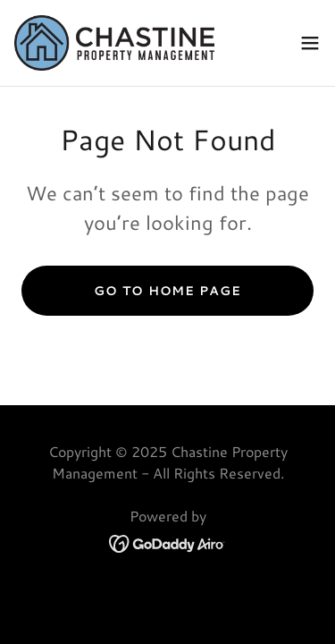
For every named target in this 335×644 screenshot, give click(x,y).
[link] (114, 43)
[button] (310, 43)
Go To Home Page (167, 291)
